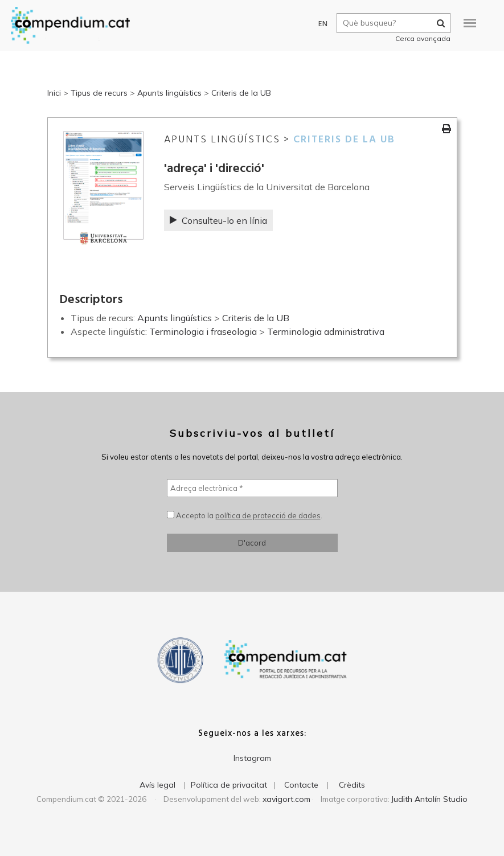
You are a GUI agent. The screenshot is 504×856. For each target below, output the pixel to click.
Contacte (301, 785)
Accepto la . (245, 515)
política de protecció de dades (268, 515)
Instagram (252, 758)
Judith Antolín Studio (429, 799)
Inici (54, 93)
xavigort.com (286, 799)
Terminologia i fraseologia (203, 331)
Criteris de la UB (241, 93)
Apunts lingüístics (169, 93)
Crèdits (352, 785)
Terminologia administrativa (326, 331)
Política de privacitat (229, 785)
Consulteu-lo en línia (218, 220)
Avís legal (157, 785)
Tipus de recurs (99, 93)
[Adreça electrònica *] (252, 488)
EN (317, 24)
